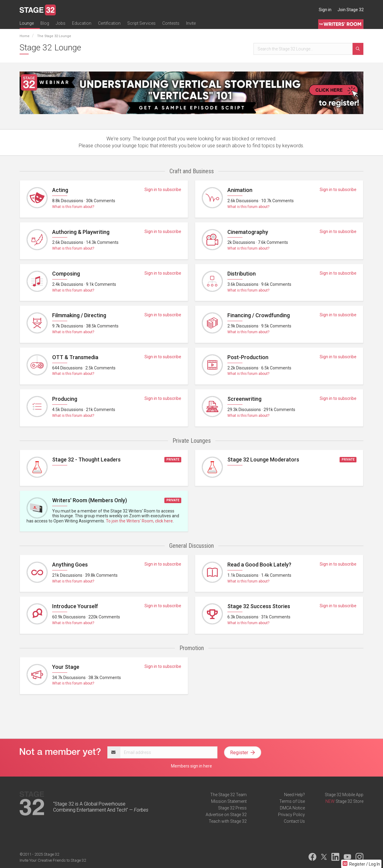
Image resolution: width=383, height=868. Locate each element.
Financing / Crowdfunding (259, 315)
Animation (240, 190)
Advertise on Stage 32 (226, 815)
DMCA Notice (292, 808)
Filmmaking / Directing (79, 315)
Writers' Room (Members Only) (90, 500)
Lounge (27, 23)
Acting (60, 190)
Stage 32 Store (350, 801)
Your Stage (66, 667)
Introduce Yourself (75, 606)
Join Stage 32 (351, 10)
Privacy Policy (291, 815)
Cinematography (248, 232)
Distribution (242, 274)
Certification (109, 23)
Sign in (325, 10)
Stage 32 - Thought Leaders (86, 460)
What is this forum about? (73, 207)
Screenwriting (244, 399)
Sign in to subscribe (163, 190)
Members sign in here (191, 766)
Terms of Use (292, 801)
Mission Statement (229, 801)
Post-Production (248, 357)
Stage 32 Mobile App (344, 795)
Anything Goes (70, 565)
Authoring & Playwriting (81, 232)
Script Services (141, 23)
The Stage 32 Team (228, 795)
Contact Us (294, 821)
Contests (171, 23)
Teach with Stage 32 (228, 821)
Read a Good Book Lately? (259, 565)
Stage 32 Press (232, 808)
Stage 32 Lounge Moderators (263, 460)
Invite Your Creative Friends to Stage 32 (53, 860)
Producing (65, 399)
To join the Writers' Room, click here (139, 521)
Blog (45, 23)
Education (82, 23)
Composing (66, 274)
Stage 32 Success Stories (259, 606)
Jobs (61, 23)
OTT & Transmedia (75, 357)
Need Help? (294, 795)
